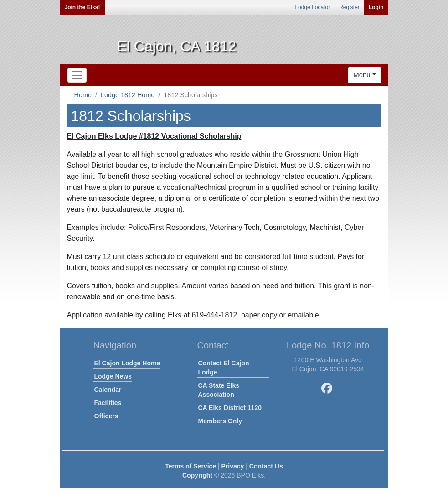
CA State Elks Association (219, 390)
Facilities (108, 403)
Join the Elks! (82, 7)
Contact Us (266, 466)
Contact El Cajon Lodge (224, 368)
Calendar (108, 390)
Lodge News (113, 376)
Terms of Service (191, 466)
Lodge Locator (312, 7)
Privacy (233, 466)
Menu (362, 75)
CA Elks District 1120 (230, 408)
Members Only (220, 421)
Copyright (197, 475)
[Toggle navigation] (77, 75)
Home (83, 95)
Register (349, 7)
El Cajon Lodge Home (127, 363)
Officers (106, 416)
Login (376, 7)
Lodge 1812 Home (128, 95)
